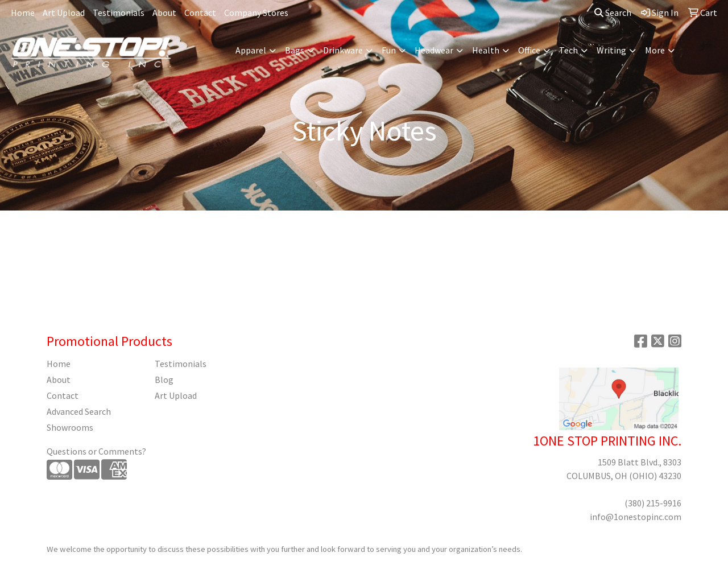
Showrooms (70, 427)
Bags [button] (295, 50)
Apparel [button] (251, 50)
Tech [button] (568, 50)
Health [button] (486, 50)
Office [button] (529, 50)
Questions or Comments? (96, 451)
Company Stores (256, 13)
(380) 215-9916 (653, 503)
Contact (200, 13)
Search (613, 13)
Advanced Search (79, 411)
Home (23, 13)
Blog (164, 380)
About (164, 13)
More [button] (655, 50)
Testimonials (119, 13)
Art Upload (64, 13)
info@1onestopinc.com (636, 517)
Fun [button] (389, 50)
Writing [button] (611, 50)
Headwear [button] (434, 50)
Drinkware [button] (343, 50)
